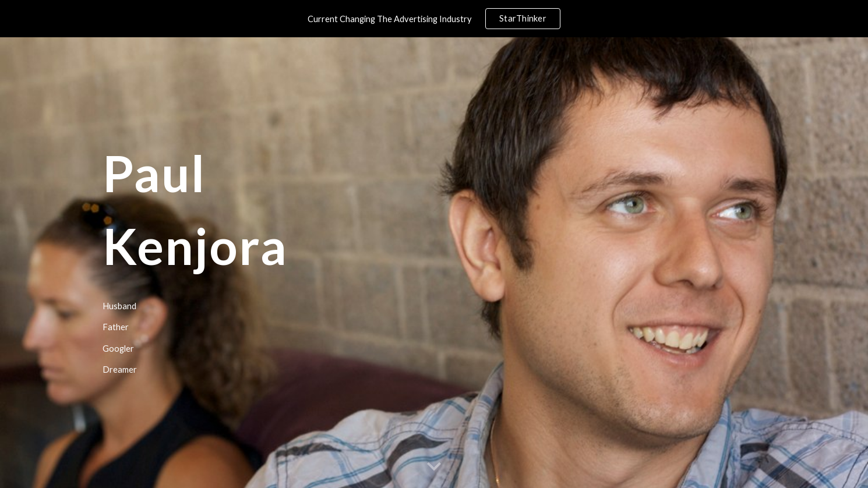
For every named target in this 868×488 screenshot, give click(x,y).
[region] (434, 19)
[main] (290, 263)
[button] (434, 467)
